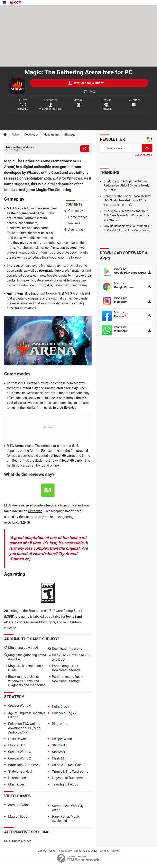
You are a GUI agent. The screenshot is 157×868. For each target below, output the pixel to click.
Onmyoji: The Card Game (70, 771)
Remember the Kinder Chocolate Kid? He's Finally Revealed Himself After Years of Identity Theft (127, 200)
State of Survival (20, 771)
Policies (115, 851)
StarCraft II (60, 745)
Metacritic (35, 511)
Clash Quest (17, 784)
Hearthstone (17, 778)
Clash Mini (60, 758)
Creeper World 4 (20, 706)
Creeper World (62, 739)
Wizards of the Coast (51, 109)
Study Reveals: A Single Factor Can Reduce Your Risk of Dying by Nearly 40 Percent (127, 185)
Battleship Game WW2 (24, 765)
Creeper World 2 (20, 758)
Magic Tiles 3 (18, 817)
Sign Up (42, 851)
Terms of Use (64, 851)
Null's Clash (60, 707)
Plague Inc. (60, 724)
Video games (52, 134)
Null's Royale (17, 739)
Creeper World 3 (20, 752)
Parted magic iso (64, 666)
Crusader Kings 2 (64, 713)
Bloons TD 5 (17, 745)
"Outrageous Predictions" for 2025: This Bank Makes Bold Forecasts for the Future (127, 215)
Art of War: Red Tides (67, 765)
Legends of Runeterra (67, 778)
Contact (104, 851)
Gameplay (76, 211)
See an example (144, 155)
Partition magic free (66, 677)
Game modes (78, 217)
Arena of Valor (19, 805)
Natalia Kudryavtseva (20, 147)
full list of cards (18, 465)
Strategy (70, 134)
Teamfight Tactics (65, 784)
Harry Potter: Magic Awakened (66, 819)
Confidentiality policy (86, 851)
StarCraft (58, 752)
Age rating (76, 230)
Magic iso (59, 655)
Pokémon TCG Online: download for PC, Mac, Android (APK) (24, 728)
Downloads (31, 134)
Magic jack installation (25, 666)
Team (52, 851)
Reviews (74, 223)
